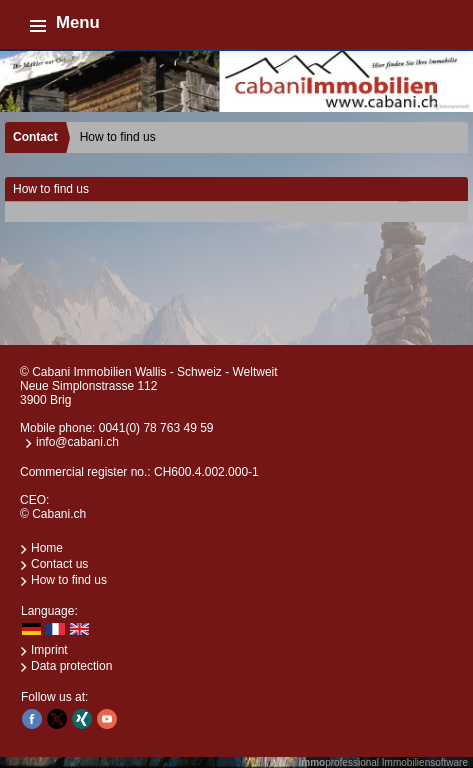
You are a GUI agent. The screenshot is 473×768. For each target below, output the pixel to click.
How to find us (69, 580)
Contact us (59, 564)
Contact (35, 137)
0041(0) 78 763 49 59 (156, 428)
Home (47, 548)
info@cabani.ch (77, 442)
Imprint (49, 650)
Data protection (71, 666)
